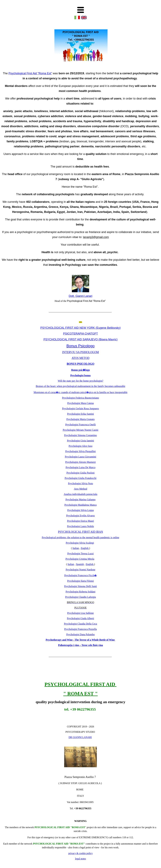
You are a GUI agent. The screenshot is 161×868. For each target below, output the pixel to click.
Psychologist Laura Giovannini (80, 457)
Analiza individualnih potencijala (80, 494)
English (85, 548)
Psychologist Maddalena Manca (80, 505)
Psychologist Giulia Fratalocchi (80, 478)
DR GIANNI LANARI (80, 737)
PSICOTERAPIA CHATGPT (80, 334)
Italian (76, 548)
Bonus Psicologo (81, 346)
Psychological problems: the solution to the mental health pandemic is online (80, 537)
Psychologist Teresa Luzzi (80, 554)
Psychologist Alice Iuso (80, 446)
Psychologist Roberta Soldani (80, 592)
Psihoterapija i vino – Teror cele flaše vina (80, 645)
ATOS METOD (81, 358)
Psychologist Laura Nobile (81, 526)
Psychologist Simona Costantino (80, 435)
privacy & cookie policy (80, 853)
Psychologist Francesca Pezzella (80, 629)
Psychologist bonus (80, 375)
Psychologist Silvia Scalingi (80, 543)
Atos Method (80, 489)
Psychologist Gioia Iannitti (80, 441)
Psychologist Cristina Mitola (80, 559)
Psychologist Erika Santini (80, 414)
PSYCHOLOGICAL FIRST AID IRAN (81, 532)
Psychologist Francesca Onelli (80, 425)
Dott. (72, 296)
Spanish (80, 564)
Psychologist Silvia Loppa (80, 510)
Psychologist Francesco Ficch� (80, 575)
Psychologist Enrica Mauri (81, 521)
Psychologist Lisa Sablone (81, 613)
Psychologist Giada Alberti (80, 618)
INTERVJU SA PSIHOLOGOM (80, 352)
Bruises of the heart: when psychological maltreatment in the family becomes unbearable (80, 386)
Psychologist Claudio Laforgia (80, 597)
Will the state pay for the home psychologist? (80, 381)
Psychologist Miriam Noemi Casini (80, 430)
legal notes (81, 859)
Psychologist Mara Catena (80, 403)
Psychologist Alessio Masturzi (80, 462)
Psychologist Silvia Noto (80, 483)
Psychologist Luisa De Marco (80, 467)
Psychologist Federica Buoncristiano (81, 398)
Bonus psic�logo (80, 370)
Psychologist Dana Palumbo (80, 634)
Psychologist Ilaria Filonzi (81, 581)
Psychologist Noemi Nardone (80, 570)
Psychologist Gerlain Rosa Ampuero (80, 408)
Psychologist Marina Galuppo (80, 499)
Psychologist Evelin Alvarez (80, 516)
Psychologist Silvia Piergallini (80, 451)
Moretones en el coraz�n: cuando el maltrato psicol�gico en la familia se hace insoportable (81, 392)
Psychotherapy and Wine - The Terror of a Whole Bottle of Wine (81, 640)
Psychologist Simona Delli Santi (80, 586)
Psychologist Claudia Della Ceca (80, 624)
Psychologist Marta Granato (80, 419)
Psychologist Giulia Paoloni (81, 473)
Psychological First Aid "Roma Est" (30, 73)
